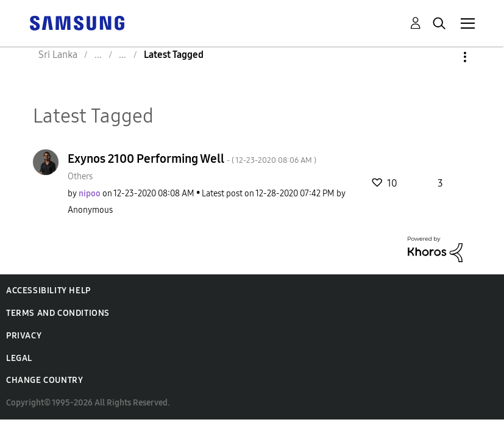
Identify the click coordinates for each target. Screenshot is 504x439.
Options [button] (444, 57)
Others (80, 177)
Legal (19, 358)
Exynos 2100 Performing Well (192, 159)
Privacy (24, 336)
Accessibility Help (48, 291)
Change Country (44, 380)
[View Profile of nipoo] (90, 194)
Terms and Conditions (58, 313)
